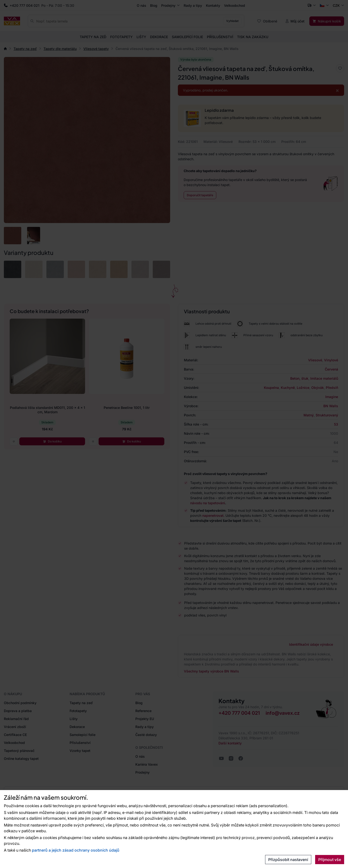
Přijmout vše (330, 860)
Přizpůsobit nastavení (288, 860)
